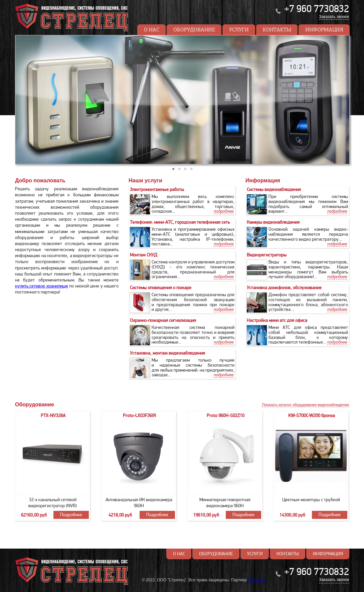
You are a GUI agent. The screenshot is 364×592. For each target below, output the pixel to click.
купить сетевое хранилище (42, 286)
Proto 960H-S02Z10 (226, 416)
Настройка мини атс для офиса (277, 320)
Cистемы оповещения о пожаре (161, 288)
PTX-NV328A (53, 416)
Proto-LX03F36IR (139, 416)
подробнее (337, 211)
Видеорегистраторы (267, 255)
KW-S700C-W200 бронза (312, 416)
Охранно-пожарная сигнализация (163, 320)
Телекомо (257, 580)
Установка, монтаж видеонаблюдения (167, 353)
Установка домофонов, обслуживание (284, 288)
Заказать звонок (334, 17)
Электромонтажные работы (157, 189)
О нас (152, 30)
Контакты (277, 30)
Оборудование (194, 30)
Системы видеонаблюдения (274, 189)
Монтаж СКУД (144, 255)
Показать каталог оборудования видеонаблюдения (305, 405)
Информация (324, 30)
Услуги (239, 30)
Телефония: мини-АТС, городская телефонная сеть (180, 222)
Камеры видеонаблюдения (273, 222)
